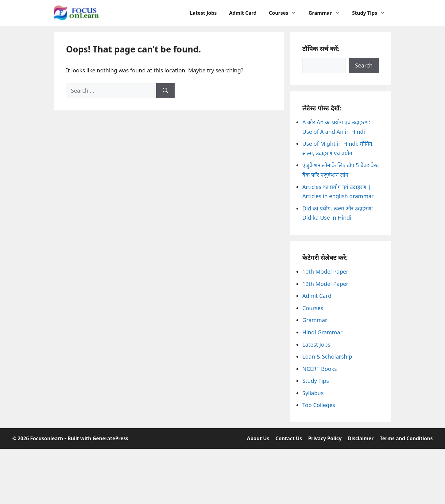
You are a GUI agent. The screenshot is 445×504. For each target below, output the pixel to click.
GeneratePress (110, 438)
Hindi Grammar (322, 332)
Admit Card (243, 13)
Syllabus (313, 393)
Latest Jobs (203, 13)
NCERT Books (320, 369)
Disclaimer (361, 438)
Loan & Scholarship (327, 356)
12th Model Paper (325, 284)
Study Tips (372, 13)
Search (364, 65)
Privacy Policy (325, 438)
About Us (258, 438)
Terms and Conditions (406, 438)
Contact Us (289, 438)
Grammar (327, 13)
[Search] (165, 91)
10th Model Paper (325, 271)
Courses (286, 13)
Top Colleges (319, 405)
